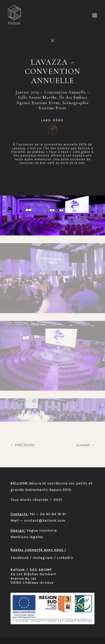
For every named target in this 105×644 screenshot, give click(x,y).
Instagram (43, 558)
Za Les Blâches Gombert (33, 574)
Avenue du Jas (24, 578)
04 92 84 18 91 (53, 514)
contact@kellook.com (45, 521)
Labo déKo (52, 120)
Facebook (20, 558)
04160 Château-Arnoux (32, 583)
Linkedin (65, 558)
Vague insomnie (42, 531)
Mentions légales (27, 537)
